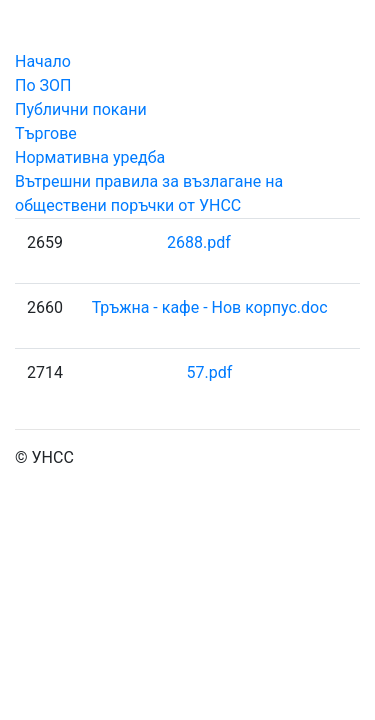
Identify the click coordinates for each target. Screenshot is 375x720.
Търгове (46, 133)
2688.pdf (199, 242)
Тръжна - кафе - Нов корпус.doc (210, 307)
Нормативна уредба (90, 157)
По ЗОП (43, 85)
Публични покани (81, 109)
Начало (43, 61)
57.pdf (209, 372)
